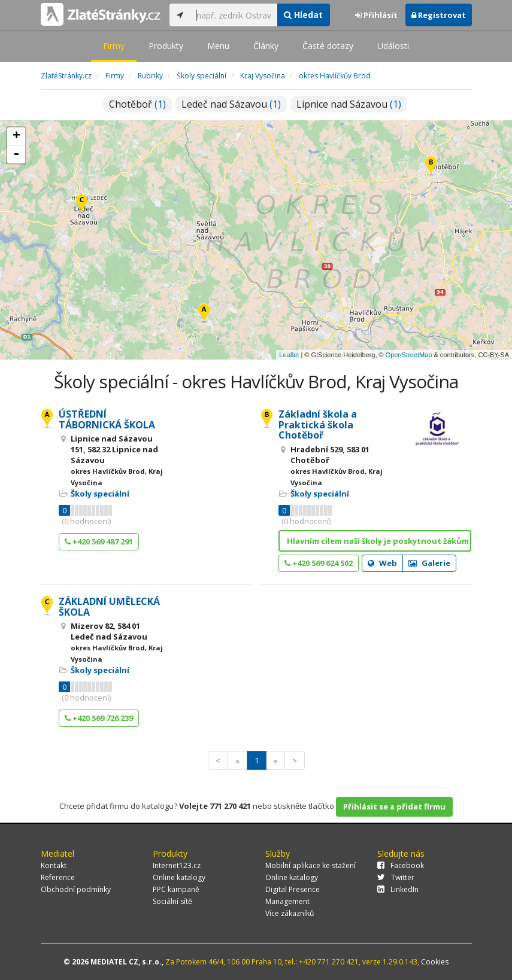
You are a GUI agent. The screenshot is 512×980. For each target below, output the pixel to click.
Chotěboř (137, 104)
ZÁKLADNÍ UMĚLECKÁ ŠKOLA (109, 607)
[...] (234, 15)
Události (393, 46)
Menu (218, 46)
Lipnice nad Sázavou (349, 104)
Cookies (435, 962)
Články (266, 46)
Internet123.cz (177, 865)
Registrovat (439, 15)
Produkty (166, 46)
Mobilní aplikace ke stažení (310, 865)
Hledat (303, 15)
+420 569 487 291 (99, 541)
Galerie (429, 563)
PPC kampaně (176, 889)
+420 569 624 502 (319, 563)
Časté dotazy (328, 46)
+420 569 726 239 (99, 718)
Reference (58, 877)
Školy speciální (100, 494)
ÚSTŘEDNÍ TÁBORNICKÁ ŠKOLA (107, 419)
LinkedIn (398, 889)
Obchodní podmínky (76, 889)
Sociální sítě (172, 901)
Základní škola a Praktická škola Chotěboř (318, 424)
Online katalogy (179, 877)
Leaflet (289, 355)
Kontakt (54, 865)
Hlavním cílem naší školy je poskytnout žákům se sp (379, 541)
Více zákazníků (290, 913)
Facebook (401, 865)
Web (382, 563)
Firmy (114, 46)
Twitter (396, 877)
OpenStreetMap (409, 355)
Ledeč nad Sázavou (231, 104)
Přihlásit (376, 15)
